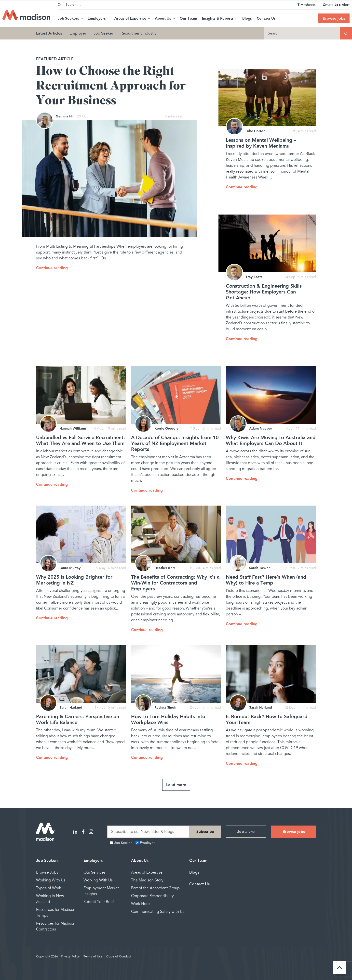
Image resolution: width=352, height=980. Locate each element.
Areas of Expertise (132, 18)
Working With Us (51, 880)
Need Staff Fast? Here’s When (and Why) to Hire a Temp (266, 580)
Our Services (95, 872)
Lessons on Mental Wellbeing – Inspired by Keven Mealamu (261, 143)
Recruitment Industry (139, 33)
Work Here (140, 904)
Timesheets (306, 5)
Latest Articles (49, 33)
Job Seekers (70, 18)
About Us (165, 18)
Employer (78, 33)
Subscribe (205, 832)
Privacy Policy (70, 956)
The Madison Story (147, 880)
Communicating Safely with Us (158, 912)
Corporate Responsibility (152, 896)
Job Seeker (103, 33)
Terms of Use (93, 956)
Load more (176, 785)
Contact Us (266, 18)
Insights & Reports (220, 18)
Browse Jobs (47, 872)
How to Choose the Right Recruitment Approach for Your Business (111, 86)
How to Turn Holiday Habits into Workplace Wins (168, 719)
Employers (99, 18)
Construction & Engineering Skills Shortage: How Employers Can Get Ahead (264, 292)
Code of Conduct (119, 956)
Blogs (247, 18)
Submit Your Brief (99, 902)
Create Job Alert (336, 5)
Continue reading (52, 268)
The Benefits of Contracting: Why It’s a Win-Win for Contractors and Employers (175, 583)
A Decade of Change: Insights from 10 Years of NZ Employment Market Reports (175, 443)
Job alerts (246, 832)
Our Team (188, 18)
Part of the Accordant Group (155, 888)
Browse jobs (334, 18)
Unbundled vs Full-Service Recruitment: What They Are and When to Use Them (81, 440)
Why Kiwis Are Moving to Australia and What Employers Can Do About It (271, 440)
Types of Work (49, 888)
